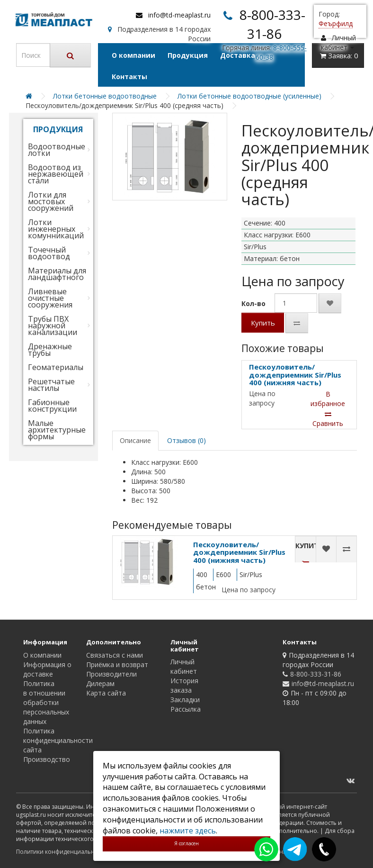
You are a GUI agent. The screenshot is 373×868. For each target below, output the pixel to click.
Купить (263, 323)
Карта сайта (106, 693)
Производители (111, 674)
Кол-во (253, 303)
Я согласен (186, 843)
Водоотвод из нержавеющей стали (56, 174)
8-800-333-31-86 (316, 674)
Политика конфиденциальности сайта (58, 740)
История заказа (184, 685)
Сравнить (328, 419)
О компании (133, 55)
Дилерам (100, 683)
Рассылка (186, 709)
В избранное (328, 399)
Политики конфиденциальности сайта (70, 852)
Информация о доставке (47, 669)
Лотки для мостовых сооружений (51, 201)
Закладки (185, 700)
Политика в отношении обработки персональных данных (46, 702)
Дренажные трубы (50, 350)
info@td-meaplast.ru (179, 15)
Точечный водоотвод (49, 253)
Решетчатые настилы (51, 385)
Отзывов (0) (186, 440)
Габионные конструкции (52, 406)
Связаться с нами (115, 655)
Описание (135, 440)
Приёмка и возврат (117, 665)
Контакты (129, 77)
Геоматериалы (56, 367)
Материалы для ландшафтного (57, 274)
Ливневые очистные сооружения (50, 298)
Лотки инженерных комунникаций (56, 229)
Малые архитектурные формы (57, 430)
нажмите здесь (188, 831)
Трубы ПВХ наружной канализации (53, 325)
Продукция (188, 55)
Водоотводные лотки (57, 150)
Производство (47, 759)
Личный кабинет (184, 666)
